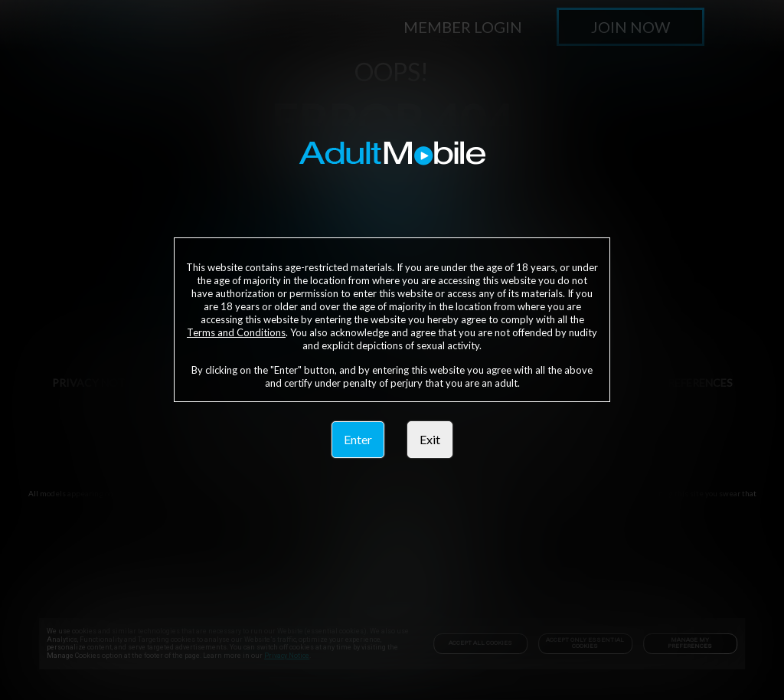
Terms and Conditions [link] (236, 332)
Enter (358, 439)
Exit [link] (430, 439)
